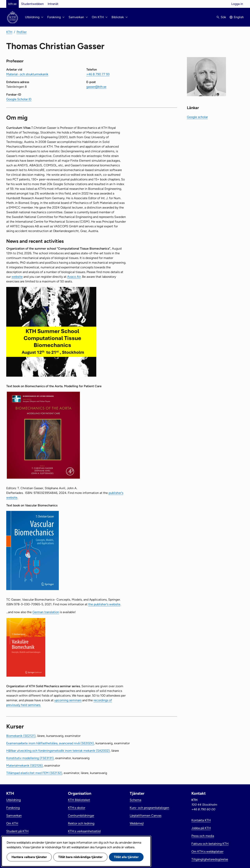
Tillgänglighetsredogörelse (210, 859)
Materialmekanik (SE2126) (25, 765)
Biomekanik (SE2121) (21, 736)
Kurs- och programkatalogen (149, 808)
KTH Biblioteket (79, 800)
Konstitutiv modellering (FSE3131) (30, 758)
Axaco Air (74, 277)
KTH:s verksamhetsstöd (84, 831)
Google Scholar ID (19, 99)
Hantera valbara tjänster (29, 857)
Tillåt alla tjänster (126, 857)
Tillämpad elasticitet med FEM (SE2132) (34, 773)
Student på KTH (17, 831)
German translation (46, 612)
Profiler (22, 32)
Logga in (237, 4)
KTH (9, 32)
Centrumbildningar (81, 816)
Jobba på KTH (201, 828)
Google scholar (197, 117)
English (239, 17)
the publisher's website (104, 604)
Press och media (203, 836)
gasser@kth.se (96, 87)
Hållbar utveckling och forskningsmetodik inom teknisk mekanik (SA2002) (58, 751)
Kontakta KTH (201, 820)
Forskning (13, 808)
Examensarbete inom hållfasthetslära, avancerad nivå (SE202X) (50, 743)
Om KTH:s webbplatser (207, 851)
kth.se (12, 4)
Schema (135, 800)
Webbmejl (137, 823)
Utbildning (13, 800)
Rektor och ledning (81, 823)
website (17, 277)
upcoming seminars (68, 700)
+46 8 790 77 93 (98, 74)
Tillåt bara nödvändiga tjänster (80, 857)
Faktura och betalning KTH (210, 844)
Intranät (53, 4)
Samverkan (14, 816)
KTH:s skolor (77, 808)
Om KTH (12, 823)
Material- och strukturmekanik (27, 74)
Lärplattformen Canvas (146, 816)
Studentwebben (32, 4)
